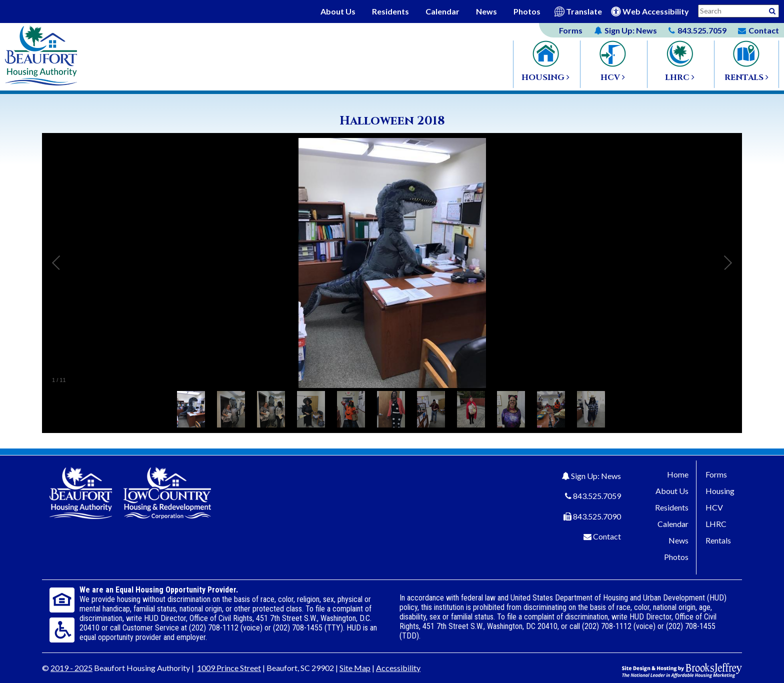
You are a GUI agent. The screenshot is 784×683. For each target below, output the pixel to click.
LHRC (716, 524)
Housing (720, 491)
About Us (338, 11)
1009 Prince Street (229, 668)
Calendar (442, 11)
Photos (527, 11)
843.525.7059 (597, 496)
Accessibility (398, 668)
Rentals (718, 540)
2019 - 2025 (71, 668)
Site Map (355, 668)
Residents (390, 11)
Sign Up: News (596, 476)
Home (678, 474)
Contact (607, 536)
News (486, 11)
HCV (714, 507)
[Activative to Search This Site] (772, 10)
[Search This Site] (738, 11)
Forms (571, 30)
